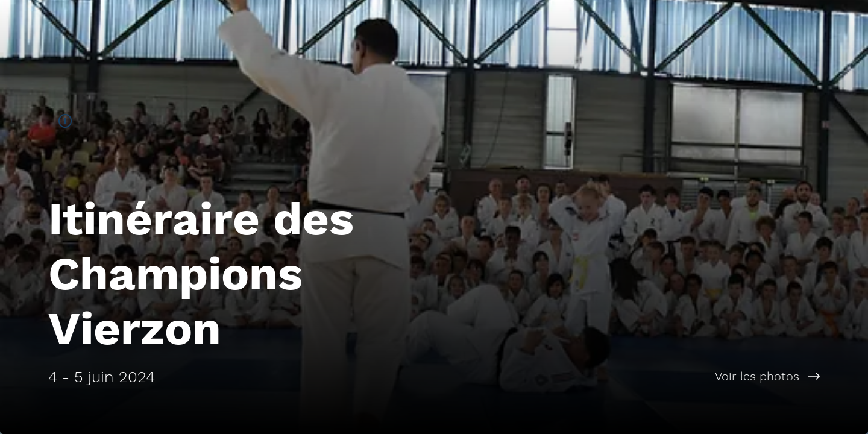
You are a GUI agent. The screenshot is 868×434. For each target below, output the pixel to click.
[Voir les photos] (651, 376)
